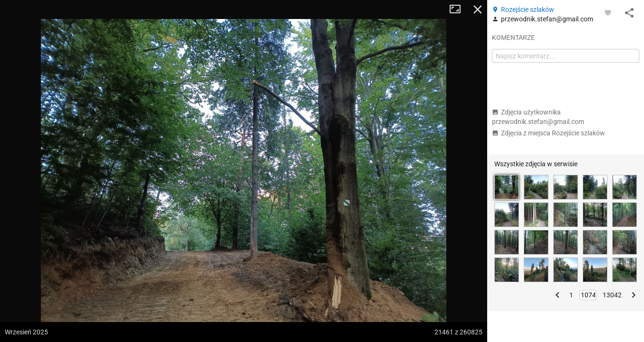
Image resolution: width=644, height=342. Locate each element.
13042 (612, 295)
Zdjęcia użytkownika (538, 117)
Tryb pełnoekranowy (459, 9)
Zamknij (478, 9)
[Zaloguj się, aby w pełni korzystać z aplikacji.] (608, 12)
